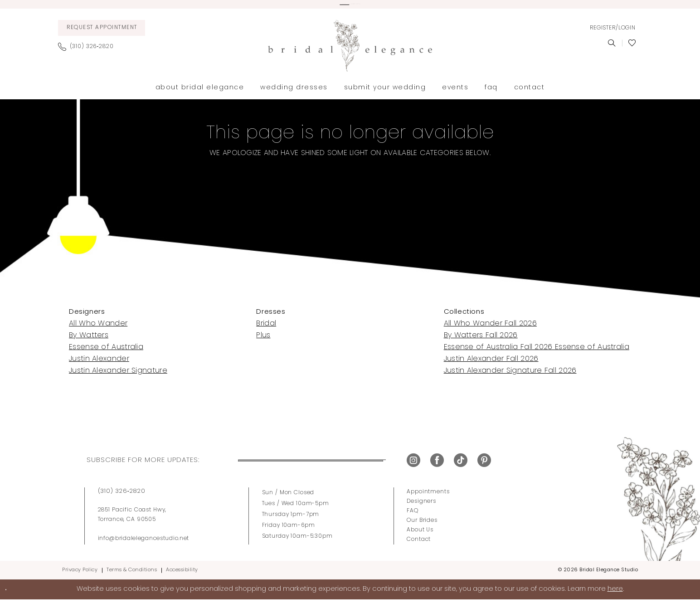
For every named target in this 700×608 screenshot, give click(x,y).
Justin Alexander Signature (118, 379)
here (615, 597)
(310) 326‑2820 (122, 499)
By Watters (89, 343)
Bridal (266, 331)
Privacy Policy (80, 578)
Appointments (428, 500)
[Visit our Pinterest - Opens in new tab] (484, 468)
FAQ (413, 519)
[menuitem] (102, 36)
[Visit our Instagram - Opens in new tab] (413, 468)
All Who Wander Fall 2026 (490, 331)
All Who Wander (98, 331)
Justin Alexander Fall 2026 (491, 367)
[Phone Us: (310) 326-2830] (89, 54)
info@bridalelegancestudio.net (144, 546)
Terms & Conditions (132, 578)
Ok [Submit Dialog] (16, 597)
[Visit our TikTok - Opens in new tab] (461, 468)
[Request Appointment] (102, 36)
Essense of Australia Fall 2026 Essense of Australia (537, 355)
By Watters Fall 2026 (481, 343)
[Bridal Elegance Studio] (350, 54)
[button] (612, 36)
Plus (263, 343)
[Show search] (612, 51)
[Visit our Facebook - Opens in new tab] (437, 468)
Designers (421, 509)
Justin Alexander (99, 367)
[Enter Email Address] (288, 468)
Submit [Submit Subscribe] (365, 468)
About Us (420, 538)
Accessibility (182, 578)
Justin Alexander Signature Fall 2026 (510, 379)
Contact (419, 547)
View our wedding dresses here (288, 8)
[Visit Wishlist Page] (632, 51)
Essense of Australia (106, 355)
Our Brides (422, 528)
